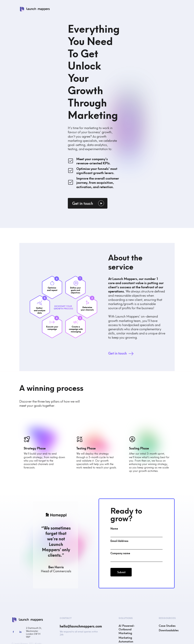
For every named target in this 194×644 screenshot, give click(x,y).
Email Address (119, 541)
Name (114, 528)
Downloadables (169, 630)
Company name (120, 553)
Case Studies (167, 626)
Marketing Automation (126, 639)
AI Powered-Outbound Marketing (127, 629)
